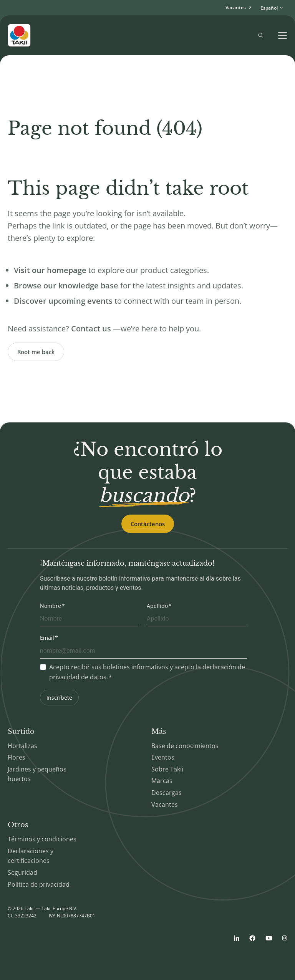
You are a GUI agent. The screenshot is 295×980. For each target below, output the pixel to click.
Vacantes (165, 805)
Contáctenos (148, 524)
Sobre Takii (167, 769)
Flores (17, 757)
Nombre (51, 606)
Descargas (167, 793)
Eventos (163, 757)
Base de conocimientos (185, 746)
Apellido (157, 606)
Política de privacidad (39, 884)
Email (47, 638)
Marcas (162, 781)
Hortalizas (22, 746)
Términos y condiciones (42, 839)
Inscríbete (59, 698)
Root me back (36, 352)
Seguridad (22, 872)
